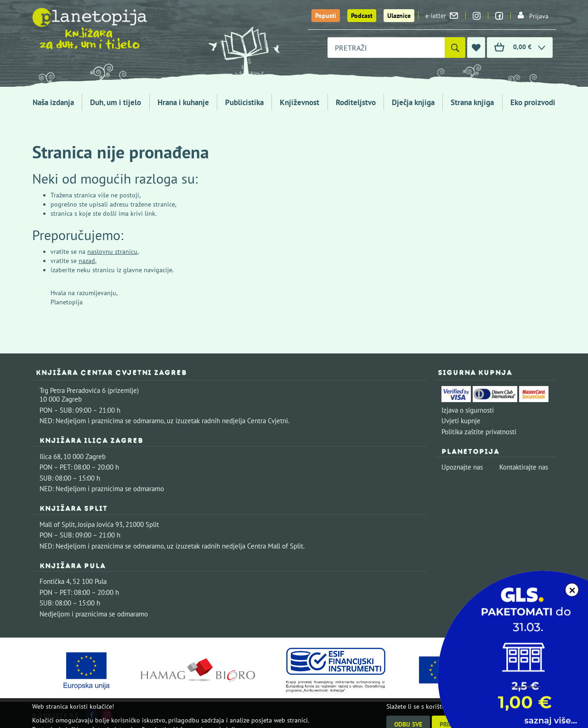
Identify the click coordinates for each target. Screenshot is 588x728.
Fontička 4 (55, 581)
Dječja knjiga (413, 102)
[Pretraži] (455, 48)
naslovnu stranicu (112, 252)
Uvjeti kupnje (461, 421)
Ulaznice (399, 16)
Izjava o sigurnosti (468, 410)
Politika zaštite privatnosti (479, 432)
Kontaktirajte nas (524, 467)
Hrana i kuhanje (183, 102)
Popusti (326, 16)
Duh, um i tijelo (116, 102)
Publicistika (244, 102)
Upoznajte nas (462, 467)
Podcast (362, 16)
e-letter (442, 16)
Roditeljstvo (356, 102)
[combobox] (386, 48)
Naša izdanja (53, 102)
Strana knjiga (472, 102)
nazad (87, 261)
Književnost (300, 102)
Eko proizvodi (533, 102)
